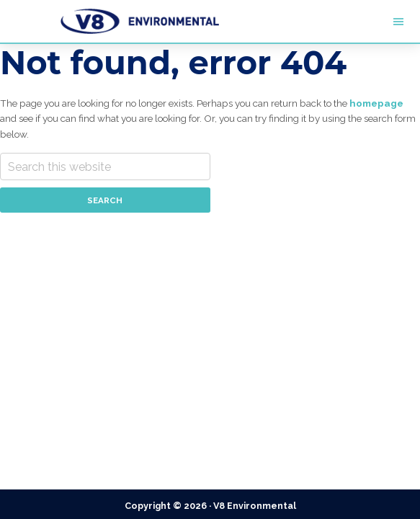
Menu (350, 22)
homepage (376, 103)
